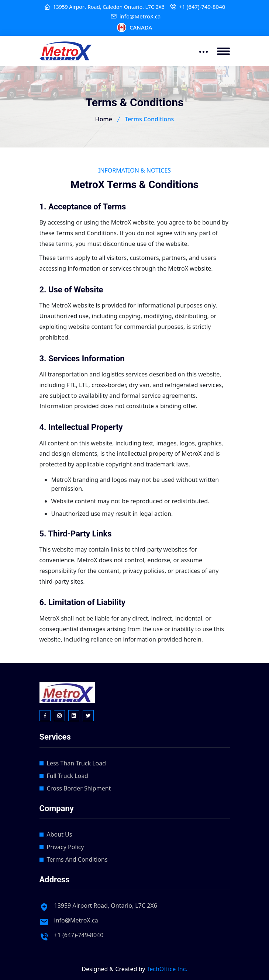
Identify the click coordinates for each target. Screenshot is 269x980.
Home (104, 119)
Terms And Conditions (77, 859)
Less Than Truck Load (77, 763)
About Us (60, 834)
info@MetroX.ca (140, 16)
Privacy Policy (65, 847)
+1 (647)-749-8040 (202, 7)
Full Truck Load (68, 776)
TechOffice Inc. (167, 969)
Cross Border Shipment (79, 788)
